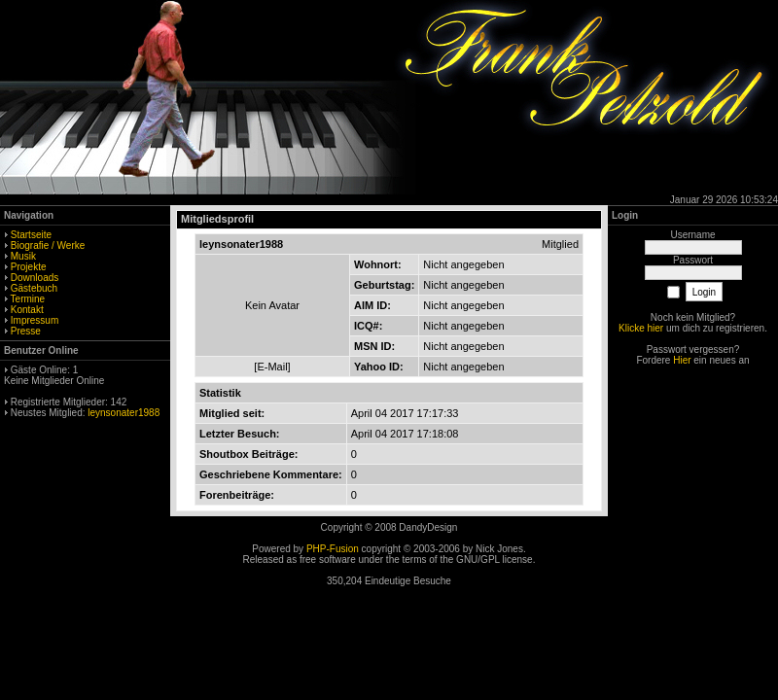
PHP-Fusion (333, 549)
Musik (23, 256)
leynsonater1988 (124, 413)
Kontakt (27, 310)
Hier (682, 360)
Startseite (31, 235)
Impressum (35, 320)
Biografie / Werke (48, 245)
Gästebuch (34, 288)
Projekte (29, 267)
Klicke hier (641, 328)
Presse (26, 331)
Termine (28, 299)
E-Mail (272, 367)
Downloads (35, 278)
